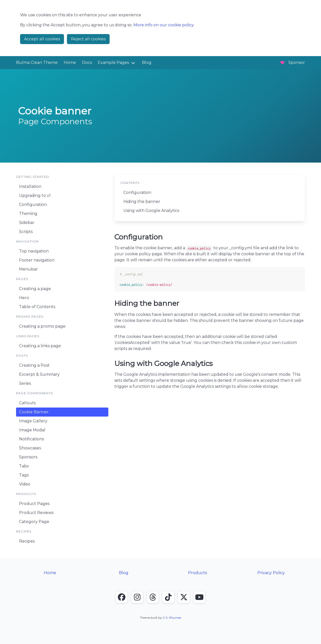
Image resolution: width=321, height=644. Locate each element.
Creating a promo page (42, 326)
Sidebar (27, 223)
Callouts (27, 403)
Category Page (34, 522)
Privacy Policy (271, 573)
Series (25, 383)
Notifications (31, 439)
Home (70, 62)
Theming (28, 214)
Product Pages (34, 504)
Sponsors (28, 457)
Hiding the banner (142, 202)
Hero (24, 298)
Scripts (26, 232)
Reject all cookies (88, 39)
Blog (147, 62)
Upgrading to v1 (35, 196)
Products (197, 573)
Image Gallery (33, 421)
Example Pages (113, 62)
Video (25, 484)
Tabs (24, 466)
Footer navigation (37, 260)
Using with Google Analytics (151, 211)
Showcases (30, 448)
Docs (87, 62)
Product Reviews (36, 513)
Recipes (27, 541)
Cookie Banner (34, 412)
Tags (24, 475)
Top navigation (34, 251)
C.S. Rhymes (172, 618)
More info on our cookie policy (164, 25)
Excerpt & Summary (39, 374)
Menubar (28, 269)
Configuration (33, 205)
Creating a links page (40, 346)
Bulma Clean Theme (37, 62)
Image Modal (32, 430)
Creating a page (35, 289)
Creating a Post (34, 365)
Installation (30, 186)
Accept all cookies (42, 39)
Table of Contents (37, 307)
